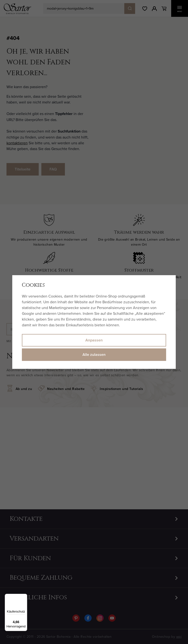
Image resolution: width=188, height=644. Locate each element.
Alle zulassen (94, 355)
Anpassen (94, 340)
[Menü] (24, 597)
